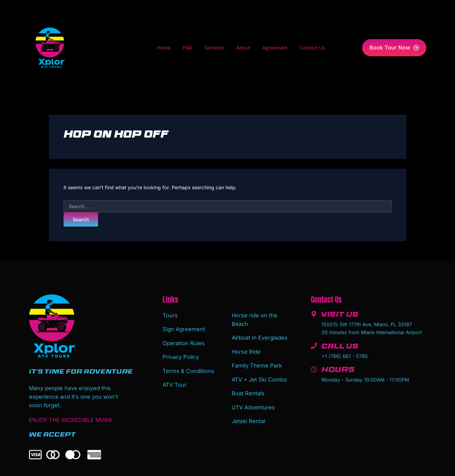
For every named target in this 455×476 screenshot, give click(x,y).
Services (214, 48)
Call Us (341, 347)
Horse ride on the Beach (255, 319)
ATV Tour (175, 381)
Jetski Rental (248, 416)
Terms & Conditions (188, 368)
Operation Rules (184, 341)
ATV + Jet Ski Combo (259, 376)
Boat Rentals (248, 389)
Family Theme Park (257, 363)
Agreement (275, 48)
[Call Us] (314, 346)
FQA (187, 48)
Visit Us (340, 315)
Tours (170, 315)
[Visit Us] (314, 314)
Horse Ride (246, 350)
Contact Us (312, 48)
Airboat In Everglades (260, 337)
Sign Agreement (184, 328)
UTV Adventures (253, 402)
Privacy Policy (181, 354)
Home (164, 48)
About (243, 48)
